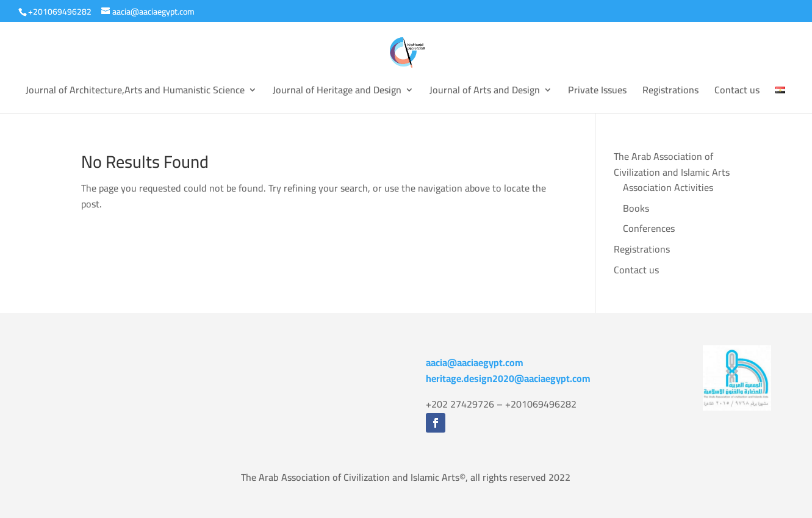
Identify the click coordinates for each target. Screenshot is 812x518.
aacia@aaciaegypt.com (475, 362)
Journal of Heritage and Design (337, 92)
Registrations (670, 92)
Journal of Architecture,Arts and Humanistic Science (135, 92)
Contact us (737, 92)
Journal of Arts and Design (485, 92)
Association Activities (668, 187)
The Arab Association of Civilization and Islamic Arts (672, 164)
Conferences (649, 228)
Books (636, 208)
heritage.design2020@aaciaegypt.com (508, 378)
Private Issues (597, 92)
